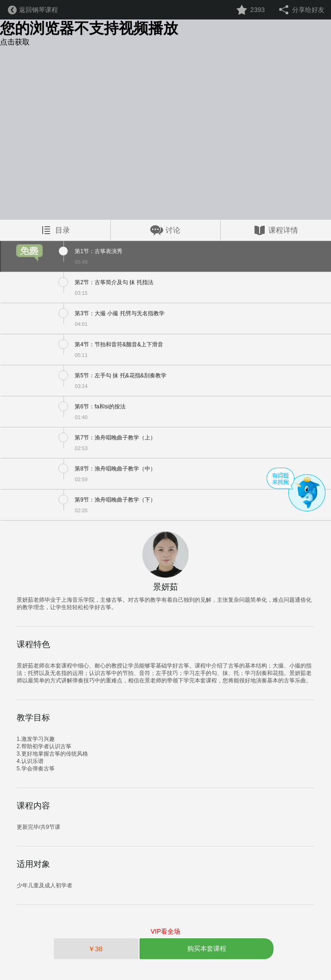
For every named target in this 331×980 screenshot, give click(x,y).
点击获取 (15, 42)
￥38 (96, 949)
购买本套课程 (207, 948)
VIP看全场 (166, 931)
